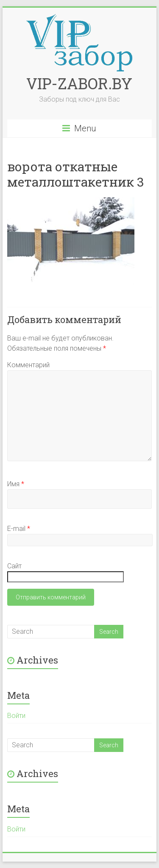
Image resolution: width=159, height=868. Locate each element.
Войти (16, 716)
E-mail (19, 529)
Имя (16, 484)
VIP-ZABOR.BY (79, 83)
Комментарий (28, 365)
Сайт (14, 566)
